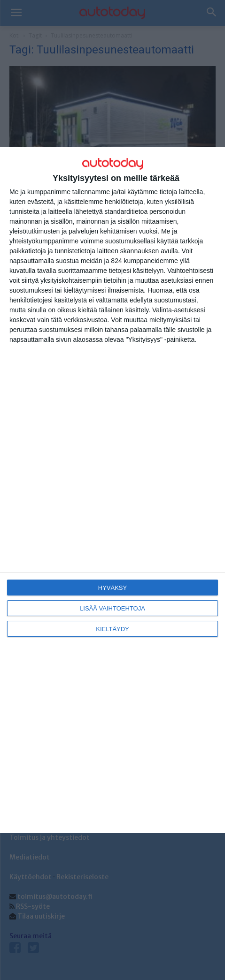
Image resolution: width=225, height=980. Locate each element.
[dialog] (112, 490)
